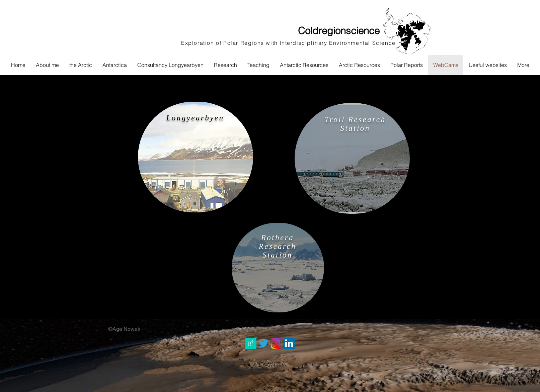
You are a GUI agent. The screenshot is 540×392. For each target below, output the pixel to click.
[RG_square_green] (251, 343)
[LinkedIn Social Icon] (289, 343)
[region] (196, 157)
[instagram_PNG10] (276, 343)
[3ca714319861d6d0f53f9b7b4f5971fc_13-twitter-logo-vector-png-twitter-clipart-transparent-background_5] (264, 343)
